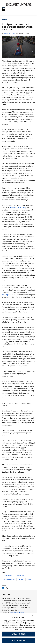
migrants (29, 582)
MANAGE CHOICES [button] (19, 634)
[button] (33, 615)
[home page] (18, 5)
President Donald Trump (19, 208)
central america (8, 578)
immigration (20, 578)
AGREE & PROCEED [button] (19, 641)
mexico (21, 582)
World (4, 20)
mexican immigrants (9, 582)
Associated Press (10, 34)
